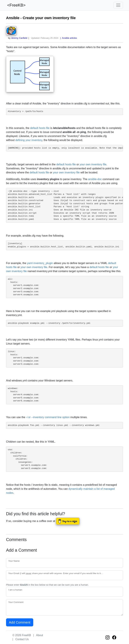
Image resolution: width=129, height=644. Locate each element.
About (39, 635)
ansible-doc (95, 179)
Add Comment (20, 622)
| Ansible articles (68, 38)
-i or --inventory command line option (48, 417)
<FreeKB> (16, 5)
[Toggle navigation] (118, 5)
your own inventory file (93, 164)
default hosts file (40, 128)
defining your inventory (29, 140)
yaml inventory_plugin (40, 263)
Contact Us (22, 639)
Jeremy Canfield (19, 38)
